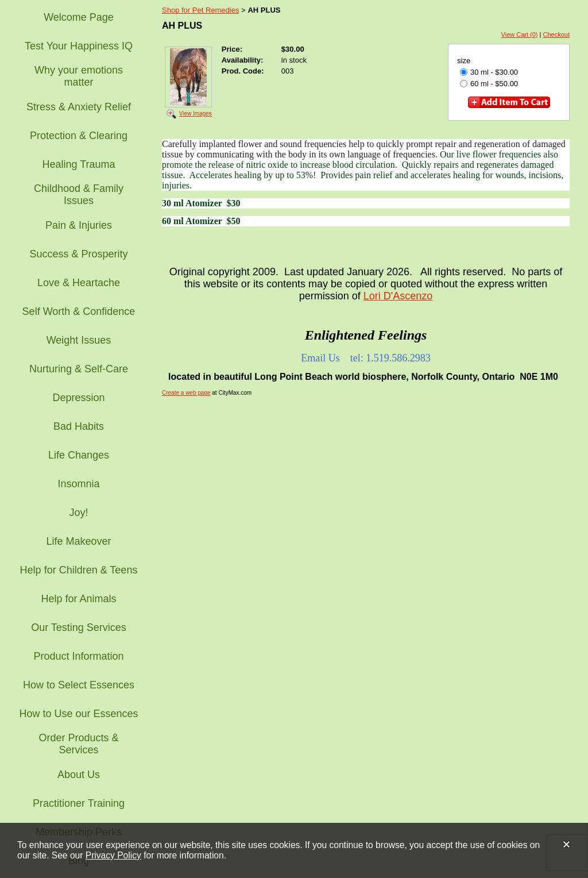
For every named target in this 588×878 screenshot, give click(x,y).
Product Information (78, 656)
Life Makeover (78, 541)
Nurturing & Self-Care (79, 369)
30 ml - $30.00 (489, 72)
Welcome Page (79, 17)
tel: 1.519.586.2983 (390, 358)
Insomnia (78, 484)
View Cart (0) (520, 34)
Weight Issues (79, 340)
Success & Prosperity (78, 254)
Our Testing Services (79, 627)
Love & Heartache (79, 283)
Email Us (320, 358)
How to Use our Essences (78, 714)
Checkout (556, 34)
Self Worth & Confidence (79, 311)
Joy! (78, 513)
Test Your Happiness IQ (79, 46)
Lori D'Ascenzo (398, 296)
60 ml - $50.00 (489, 84)
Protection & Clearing (79, 136)
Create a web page (186, 393)
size (464, 61)
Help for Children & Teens (79, 570)
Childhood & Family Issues (79, 195)
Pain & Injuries (79, 225)
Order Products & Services (78, 744)
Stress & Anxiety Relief (79, 107)
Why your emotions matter (79, 76)
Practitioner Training (79, 803)
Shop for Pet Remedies (200, 10)
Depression (78, 398)
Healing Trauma (78, 164)
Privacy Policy (113, 855)
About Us (79, 775)
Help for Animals (78, 599)
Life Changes (79, 455)
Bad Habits (79, 426)
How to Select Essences (79, 685)
